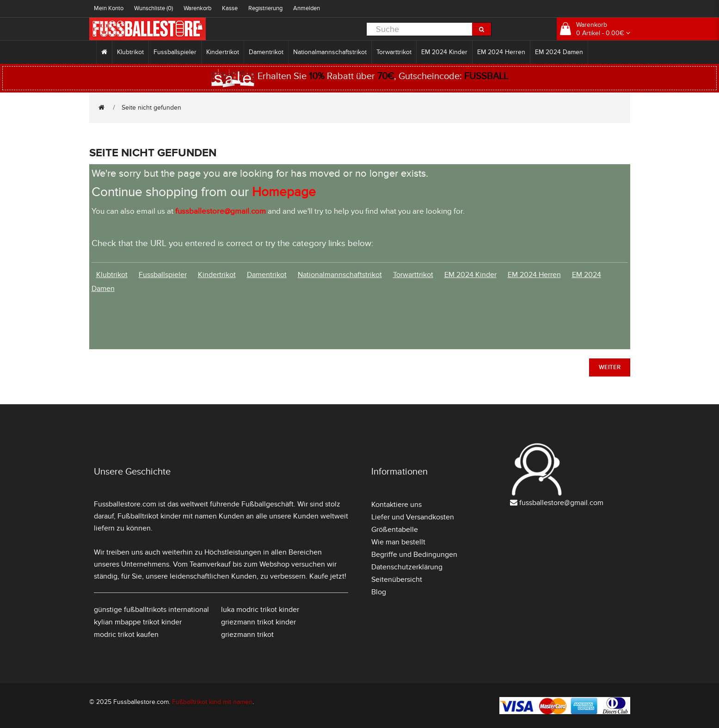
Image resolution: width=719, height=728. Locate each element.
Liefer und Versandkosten (413, 517)
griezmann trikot (247, 635)
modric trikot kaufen (126, 635)
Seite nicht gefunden (151, 108)
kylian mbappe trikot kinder (138, 622)
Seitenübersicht (397, 580)
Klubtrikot (130, 52)
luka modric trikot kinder (260, 610)
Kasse (230, 8)
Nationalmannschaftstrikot (330, 52)
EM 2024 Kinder (444, 52)
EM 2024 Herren (501, 52)
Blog (379, 592)
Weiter (610, 367)
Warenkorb (197, 8)
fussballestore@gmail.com (561, 503)
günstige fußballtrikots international (151, 610)
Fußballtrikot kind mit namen (212, 702)
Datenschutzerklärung (407, 567)
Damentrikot (266, 52)
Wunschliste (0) (154, 8)
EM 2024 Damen (559, 52)
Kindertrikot (223, 52)
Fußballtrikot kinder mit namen (167, 516)
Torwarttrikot (394, 52)
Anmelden (307, 8)
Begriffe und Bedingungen (414, 555)
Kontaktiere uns (396, 505)
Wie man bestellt (398, 542)
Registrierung (265, 8)
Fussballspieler (175, 52)
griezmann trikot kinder (258, 622)
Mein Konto (109, 8)
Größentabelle (395, 530)
